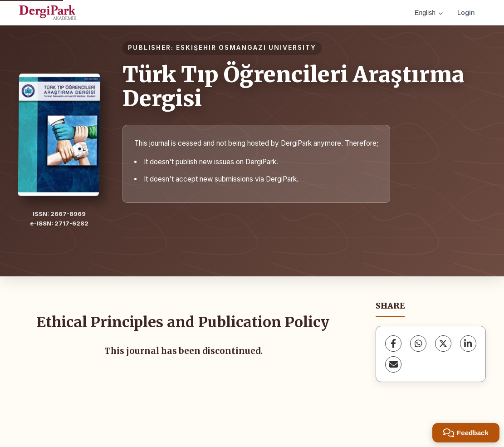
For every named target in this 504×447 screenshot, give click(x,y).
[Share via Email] (393, 364)
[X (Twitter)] (443, 344)
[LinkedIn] (468, 344)
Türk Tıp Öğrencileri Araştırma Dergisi (293, 86)
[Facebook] (393, 344)
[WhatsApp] (418, 344)
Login (466, 12)
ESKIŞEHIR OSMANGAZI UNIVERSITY (246, 48)
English (429, 13)
